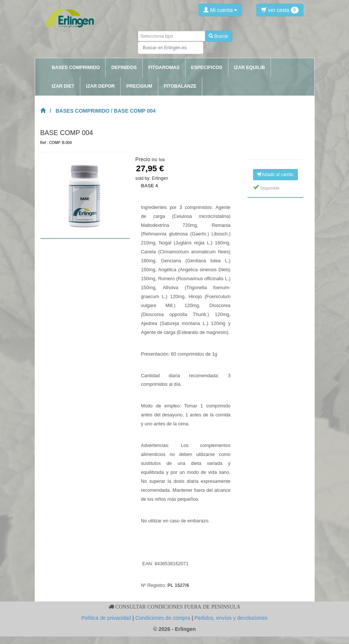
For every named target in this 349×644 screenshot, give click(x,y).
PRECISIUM (139, 86)
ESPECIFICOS (207, 68)
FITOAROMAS (164, 68)
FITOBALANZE (180, 86)
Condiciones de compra (163, 618)
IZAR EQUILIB (250, 68)
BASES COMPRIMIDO (76, 68)
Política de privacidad (106, 618)
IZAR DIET (63, 86)
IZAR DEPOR (100, 86)
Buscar (219, 36)
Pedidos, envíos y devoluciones (231, 618)
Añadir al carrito (275, 175)
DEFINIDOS (124, 68)
